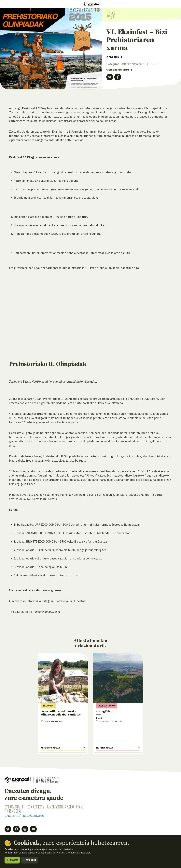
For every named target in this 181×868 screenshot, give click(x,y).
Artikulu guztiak (50, 748)
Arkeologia (114, 57)
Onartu (12, 860)
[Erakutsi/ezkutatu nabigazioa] (7, 4)
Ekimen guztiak (104, 748)
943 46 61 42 (14, 811)
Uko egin (30, 860)
